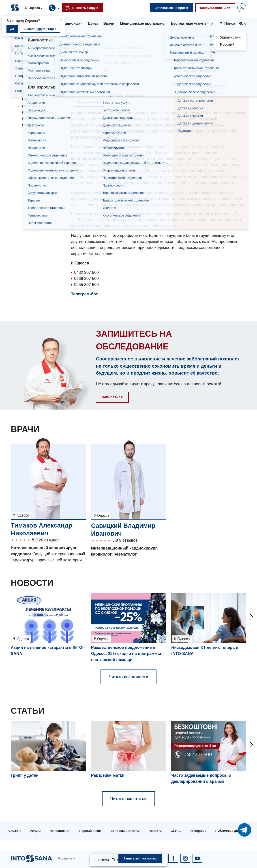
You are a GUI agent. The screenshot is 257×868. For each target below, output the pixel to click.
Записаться (112, 397)
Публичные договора (232, 831)
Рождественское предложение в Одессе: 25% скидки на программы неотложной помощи (126, 654)
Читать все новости (128, 677)
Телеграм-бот (84, 294)
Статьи (176, 831)
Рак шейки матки (108, 775)
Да (12, 29)
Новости (155, 831)
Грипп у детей (25, 775)
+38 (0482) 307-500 (91, 91)
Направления (44, 38)
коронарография (88, 159)
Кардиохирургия (36, 73)
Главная (18, 38)
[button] (35, 8)
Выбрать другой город (40, 29)
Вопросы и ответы (125, 831)
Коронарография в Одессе (38, 96)
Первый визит (90, 831)
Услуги (35, 831)
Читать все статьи (129, 799)
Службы (15, 831)
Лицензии (65, 858)
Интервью (198, 831)
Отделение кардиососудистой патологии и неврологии (37, 115)
